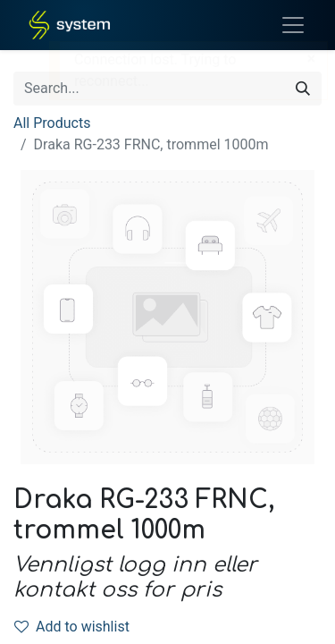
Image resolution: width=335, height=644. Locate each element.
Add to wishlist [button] (72, 627)
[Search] (303, 89)
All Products (52, 123)
